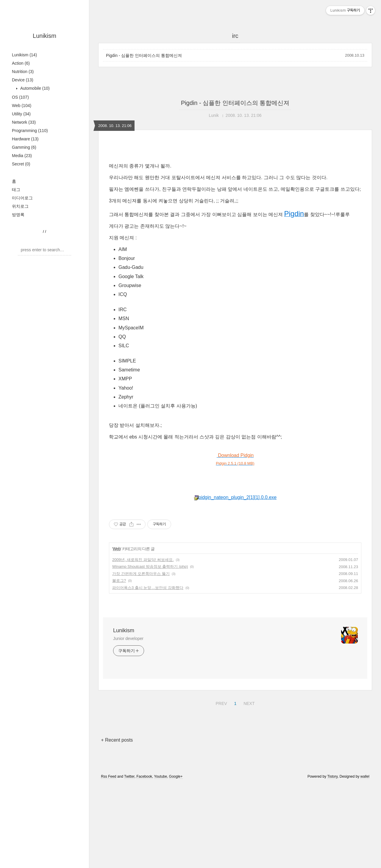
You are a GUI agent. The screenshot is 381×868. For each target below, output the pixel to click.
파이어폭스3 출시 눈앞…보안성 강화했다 (148, 671)
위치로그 (20, 206)
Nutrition (23, 72)
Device (23, 80)
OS (20, 97)
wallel (365, 860)
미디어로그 (22, 198)
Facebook (144, 860)
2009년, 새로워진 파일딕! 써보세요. (143, 643)
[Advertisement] (235, 199)
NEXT (248, 786)
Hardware (25, 139)
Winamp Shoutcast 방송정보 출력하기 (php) (150, 650)
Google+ (176, 860)
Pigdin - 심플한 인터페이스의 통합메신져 (144, 55)
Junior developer (128, 722)
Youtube (161, 860)
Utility (21, 114)
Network (24, 122)
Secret (21, 164)
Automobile (34, 88)
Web (22, 106)
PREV (220, 786)
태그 (16, 190)
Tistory (332, 860)
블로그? (119, 664)
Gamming (24, 147)
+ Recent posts (117, 823)
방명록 (18, 215)
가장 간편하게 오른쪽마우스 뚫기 (141, 657)
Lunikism (44, 36)
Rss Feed (108, 860)
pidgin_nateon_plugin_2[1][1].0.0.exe (235, 581)
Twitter (129, 860)
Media (22, 156)
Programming (30, 131)
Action (21, 63)
